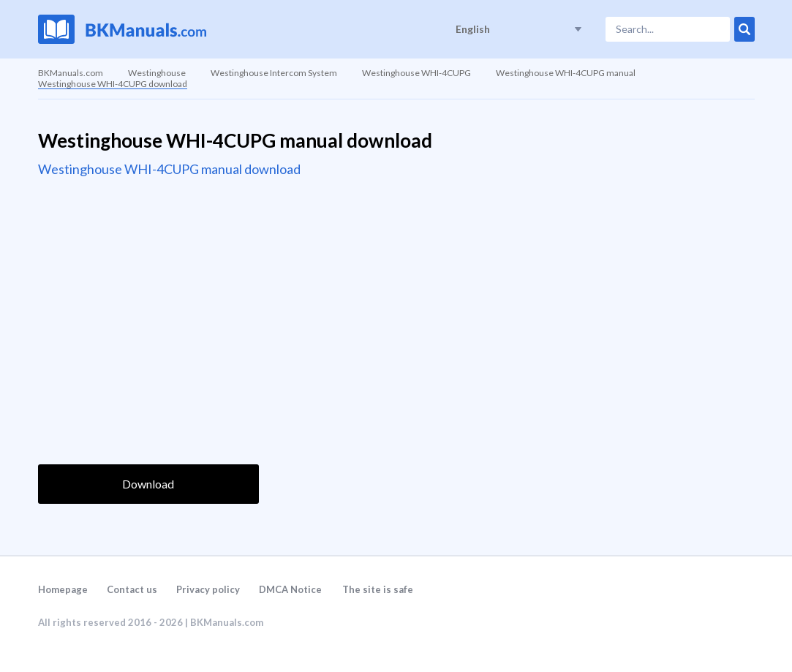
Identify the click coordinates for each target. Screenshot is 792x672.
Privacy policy (208, 589)
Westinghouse (157, 73)
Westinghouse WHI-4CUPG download (113, 84)
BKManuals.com (71, 73)
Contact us (132, 589)
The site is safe (378, 589)
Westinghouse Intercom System (274, 73)
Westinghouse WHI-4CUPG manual (566, 73)
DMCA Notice (290, 589)
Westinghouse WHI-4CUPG (416, 73)
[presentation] (149, 421)
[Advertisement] (148, 283)
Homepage (63, 589)
